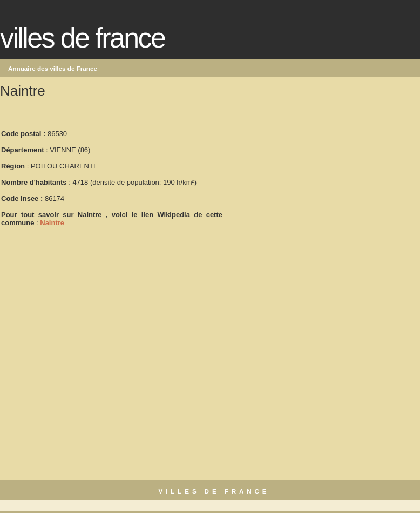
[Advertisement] (304, 173)
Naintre (52, 223)
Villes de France (82, 38)
